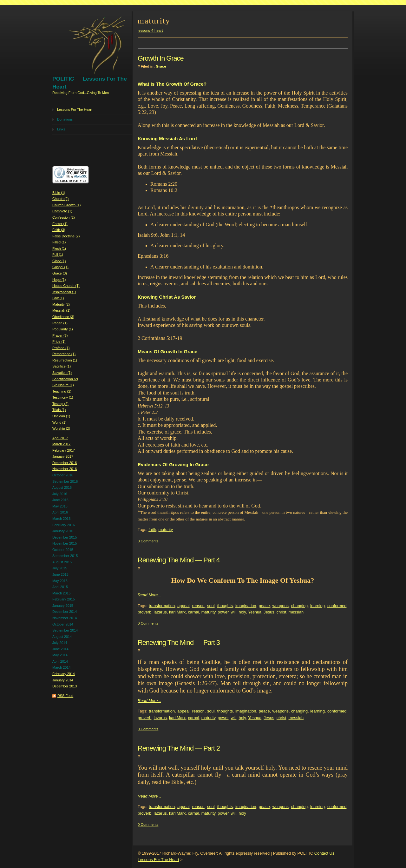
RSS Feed (65, 696)
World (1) (59, 422)
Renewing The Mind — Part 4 (179, 560)
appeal (183, 606)
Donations (65, 119)
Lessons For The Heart (75, 109)
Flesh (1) (59, 248)
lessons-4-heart (150, 30)
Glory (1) (59, 261)
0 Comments (148, 541)
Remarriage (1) (64, 354)
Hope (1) (59, 280)
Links (61, 129)
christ (282, 612)
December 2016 (65, 463)
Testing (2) (60, 404)
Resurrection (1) (65, 360)
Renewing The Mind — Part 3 (179, 643)
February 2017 (64, 450)
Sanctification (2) (65, 379)
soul (211, 606)
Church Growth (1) (66, 205)
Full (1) (58, 255)
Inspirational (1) (64, 292)
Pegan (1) (60, 323)
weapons (281, 606)
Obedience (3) (63, 317)
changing (299, 606)
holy (242, 612)
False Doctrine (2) (66, 236)
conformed (337, 606)
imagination (246, 606)
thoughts (225, 606)
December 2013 (65, 686)
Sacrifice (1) (62, 366)
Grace (161, 66)
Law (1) (58, 298)
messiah (296, 612)
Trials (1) (59, 410)
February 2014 (64, 674)
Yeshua (255, 612)
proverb (144, 612)
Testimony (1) (63, 397)
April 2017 (60, 438)
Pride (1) (59, 341)
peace (264, 606)
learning (318, 606)
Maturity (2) (61, 304)
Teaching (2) (62, 391)
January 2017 (63, 456)
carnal (194, 612)
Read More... (149, 595)
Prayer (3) (60, 335)
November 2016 (65, 469)
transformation (162, 606)
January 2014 (63, 680)
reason (198, 606)
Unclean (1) (61, 416)
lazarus (160, 612)
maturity (166, 530)
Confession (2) (64, 217)
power (223, 612)
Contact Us (324, 853)
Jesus (269, 612)
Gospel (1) (60, 267)
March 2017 (61, 444)
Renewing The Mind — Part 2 (179, 748)
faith (152, 530)
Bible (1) (59, 193)
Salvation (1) (62, 373)
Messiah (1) (61, 310)
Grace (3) (60, 273)
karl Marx (177, 612)
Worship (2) (61, 428)
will (234, 612)
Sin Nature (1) (63, 385)
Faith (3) (59, 230)
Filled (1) (59, 242)
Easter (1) (60, 224)
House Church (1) (66, 286)
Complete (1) (62, 211)
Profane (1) (61, 348)
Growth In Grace (161, 58)
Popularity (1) (63, 329)
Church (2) (60, 199)
